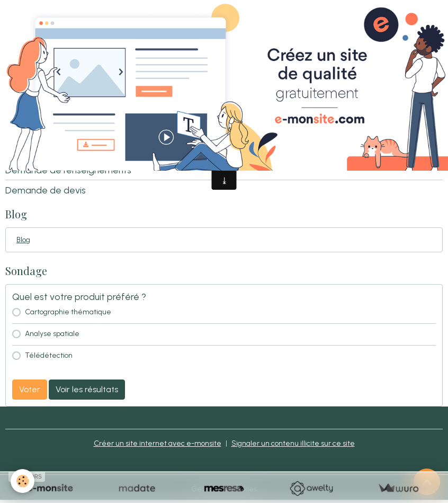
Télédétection (49, 355)
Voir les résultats (87, 389)
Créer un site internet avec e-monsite (158, 443)
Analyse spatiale (52, 334)
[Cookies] (23, 481)
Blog (23, 240)
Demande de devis (46, 190)
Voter (30, 389)
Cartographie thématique (68, 312)
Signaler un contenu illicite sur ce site (293, 443)
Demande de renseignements (68, 170)
